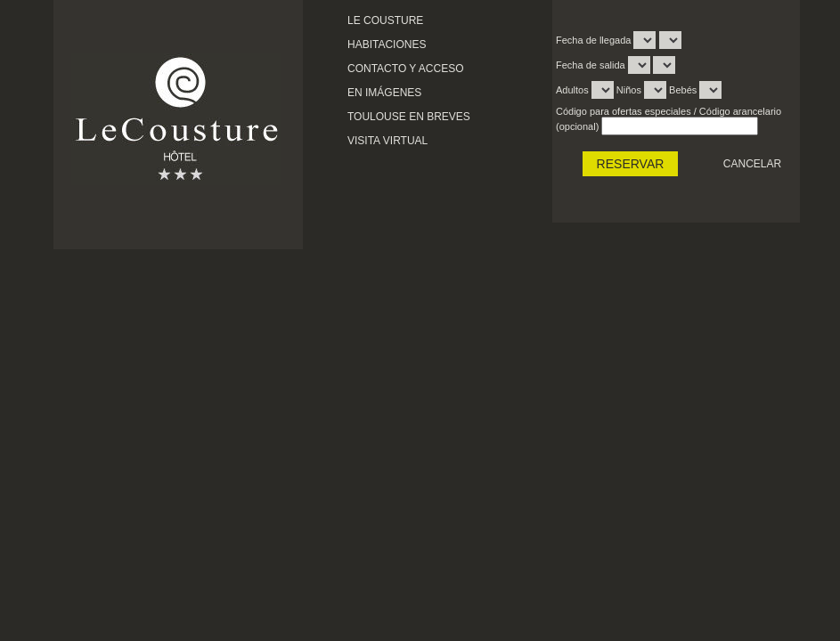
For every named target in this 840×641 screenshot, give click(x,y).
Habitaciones (387, 45)
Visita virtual (387, 141)
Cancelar (752, 164)
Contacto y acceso (405, 69)
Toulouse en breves (409, 117)
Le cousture (385, 20)
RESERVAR (631, 164)
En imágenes (384, 93)
